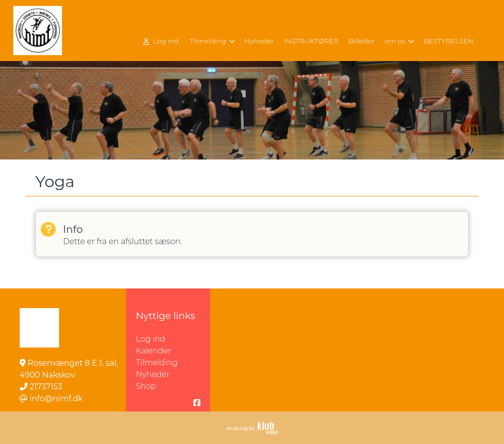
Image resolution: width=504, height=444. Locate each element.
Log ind (161, 41)
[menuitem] (162, 41)
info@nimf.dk (56, 398)
